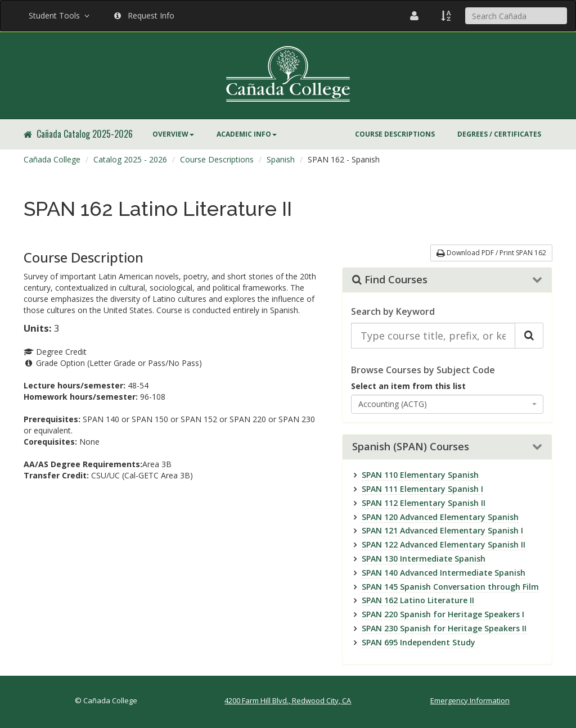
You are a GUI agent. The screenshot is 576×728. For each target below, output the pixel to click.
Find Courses (390, 280)
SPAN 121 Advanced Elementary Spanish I (442, 530)
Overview (173, 134)
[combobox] (447, 404)
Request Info (144, 15)
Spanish (281, 159)
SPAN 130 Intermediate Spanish (424, 559)
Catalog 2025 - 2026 (130, 159)
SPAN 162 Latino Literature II (418, 600)
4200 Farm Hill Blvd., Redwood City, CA (288, 700)
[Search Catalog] (529, 336)
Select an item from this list (408, 386)
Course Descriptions (395, 134)
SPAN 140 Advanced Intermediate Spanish (444, 573)
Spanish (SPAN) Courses (411, 447)
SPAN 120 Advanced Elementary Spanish (440, 517)
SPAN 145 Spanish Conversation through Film (450, 587)
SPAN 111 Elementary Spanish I (422, 489)
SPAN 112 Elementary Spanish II (424, 503)
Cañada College (52, 159)
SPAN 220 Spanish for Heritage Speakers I (443, 614)
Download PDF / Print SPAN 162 (491, 253)
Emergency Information (470, 700)
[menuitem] (173, 134)
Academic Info (247, 134)
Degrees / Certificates (499, 134)
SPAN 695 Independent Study (418, 642)
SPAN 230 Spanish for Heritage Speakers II (444, 628)
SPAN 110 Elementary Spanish (420, 475)
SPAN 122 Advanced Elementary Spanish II (444, 544)
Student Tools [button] (60, 15)
